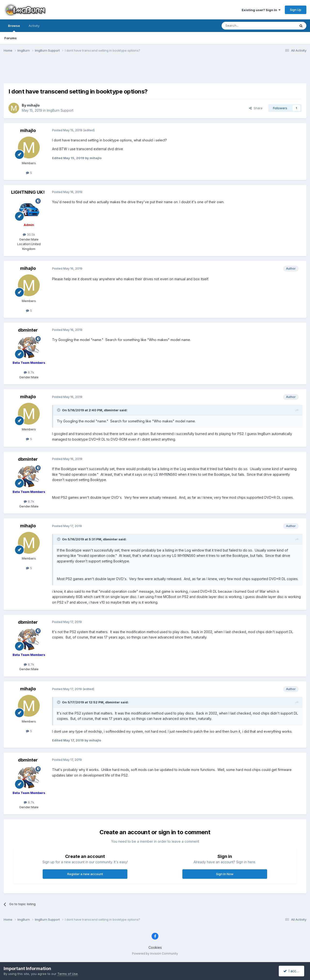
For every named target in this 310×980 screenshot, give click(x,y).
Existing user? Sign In (261, 10)
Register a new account (85, 874)
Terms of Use (68, 974)
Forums (11, 38)
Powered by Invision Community (155, 953)
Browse (14, 28)
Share (256, 108)
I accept (292, 971)
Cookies (155, 947)
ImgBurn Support (60, 110)
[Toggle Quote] (59, 410)
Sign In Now (225, 874)
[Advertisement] (155, 71)
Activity (34, 26)
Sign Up (296, 10)
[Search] (246, 26)
